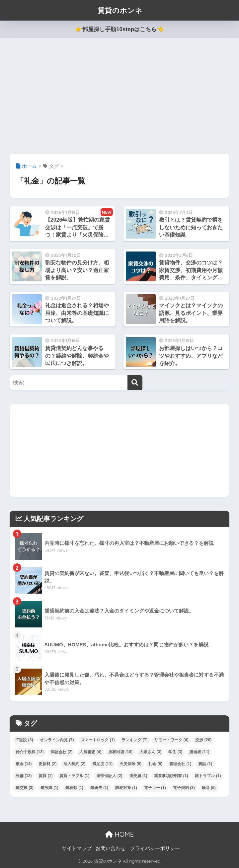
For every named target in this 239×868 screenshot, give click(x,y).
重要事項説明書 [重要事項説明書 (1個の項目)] (171, 776)
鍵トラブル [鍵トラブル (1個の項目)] (208, 776)
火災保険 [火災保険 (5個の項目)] (130, 764)
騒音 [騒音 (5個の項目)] (209, 788)
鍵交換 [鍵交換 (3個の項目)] (25, 788)
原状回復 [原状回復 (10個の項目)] (120, 752)
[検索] (135, 383)
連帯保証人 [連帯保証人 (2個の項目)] (109, 776)
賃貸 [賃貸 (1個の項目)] (45, 776)
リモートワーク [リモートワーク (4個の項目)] (171, 740)
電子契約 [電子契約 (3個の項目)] (184, 788)
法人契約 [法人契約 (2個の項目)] (74, 764)
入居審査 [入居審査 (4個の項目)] (90, 752)
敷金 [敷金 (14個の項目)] (24, 764)
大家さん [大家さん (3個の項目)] (150, 752)
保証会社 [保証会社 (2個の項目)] (61, 752)
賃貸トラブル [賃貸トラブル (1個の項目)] (74, 776)
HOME (119, 834)
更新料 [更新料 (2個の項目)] (47, 764)
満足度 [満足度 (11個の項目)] (102, 764)
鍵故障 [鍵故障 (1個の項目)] (49, 788)
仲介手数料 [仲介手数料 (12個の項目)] (30, 752)
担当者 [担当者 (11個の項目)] (199, 752)
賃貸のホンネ (120, 10)
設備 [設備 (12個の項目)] (24, 776)
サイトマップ (77, 848)
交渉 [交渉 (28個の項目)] (203, 740)
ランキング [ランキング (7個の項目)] (134, 740)
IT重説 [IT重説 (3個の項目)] (24, 740)
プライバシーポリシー (155, 848)
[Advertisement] (119, 96)
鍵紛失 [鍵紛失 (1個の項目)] (99, 788)
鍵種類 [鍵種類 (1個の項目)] (74, 788)
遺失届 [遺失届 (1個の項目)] (138, 776)
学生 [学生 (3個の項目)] (175, 752)
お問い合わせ (111, 848)
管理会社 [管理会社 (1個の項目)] (180, 764)
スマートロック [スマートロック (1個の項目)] (98, 740)
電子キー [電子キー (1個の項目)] (155, 788)
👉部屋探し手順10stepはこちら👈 (119, 29)
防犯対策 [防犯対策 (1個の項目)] (126, 788)
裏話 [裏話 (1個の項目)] (205, 764)
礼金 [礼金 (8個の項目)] (155, 764)
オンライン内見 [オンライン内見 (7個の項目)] (57, 740)
